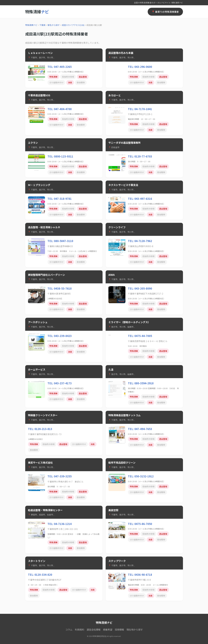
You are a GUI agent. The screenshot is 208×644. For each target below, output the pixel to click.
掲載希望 (108, 630)
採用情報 (119, 630)
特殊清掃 (37, 12)
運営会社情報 (94, 630)
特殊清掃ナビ (31, 25)
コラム (69, 630)
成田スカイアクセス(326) (73, 25)
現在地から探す (135, 630)
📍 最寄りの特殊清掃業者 (165, 12)
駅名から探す (54, 25)
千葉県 (42, 25)
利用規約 (79, 630)
